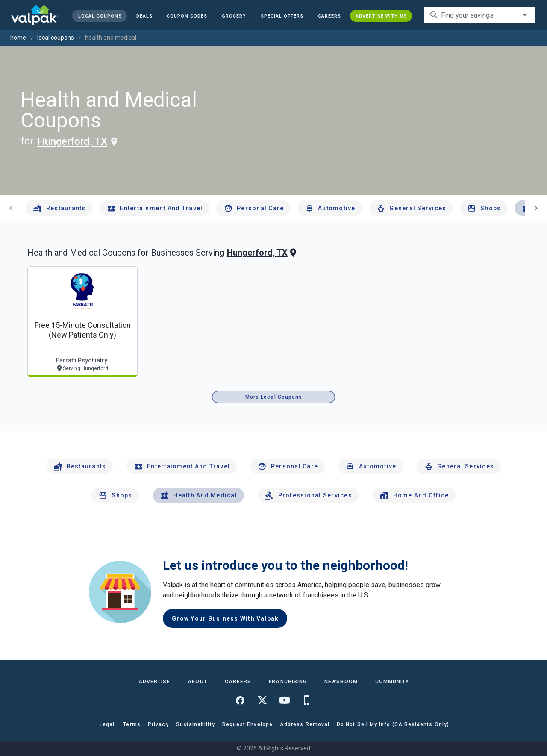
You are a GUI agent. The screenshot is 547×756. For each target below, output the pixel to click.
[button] (282, 16)
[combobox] (479, 15)
